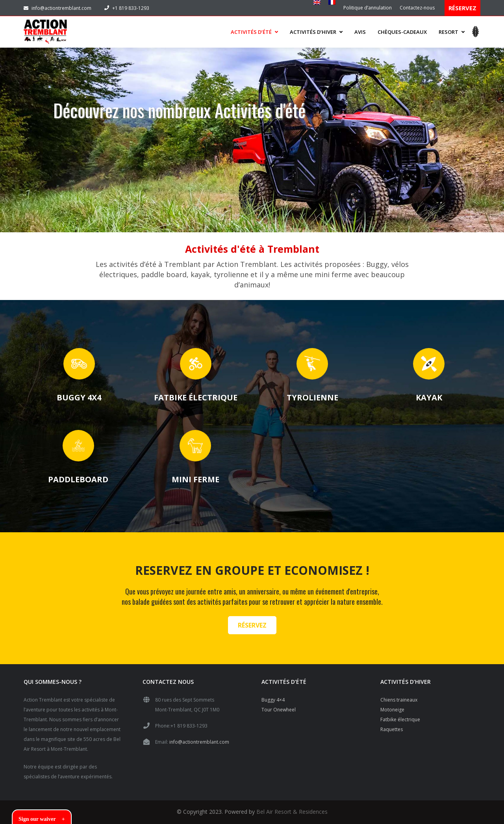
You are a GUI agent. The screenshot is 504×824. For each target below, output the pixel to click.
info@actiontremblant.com (57, 8)
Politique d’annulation (368, 8)
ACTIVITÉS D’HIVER (316, 30)
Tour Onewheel (279, 706)
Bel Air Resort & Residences (292, 808)
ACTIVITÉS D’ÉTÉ (254, 30)
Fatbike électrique (400, 716)
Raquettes (392, 726)
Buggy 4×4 (273, 696)
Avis (360, 30)
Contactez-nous (417, 8)
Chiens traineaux (399, 696)
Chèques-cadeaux (402, 30)
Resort (452, 30)
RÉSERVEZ (462, 8)
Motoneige (392, 706)
